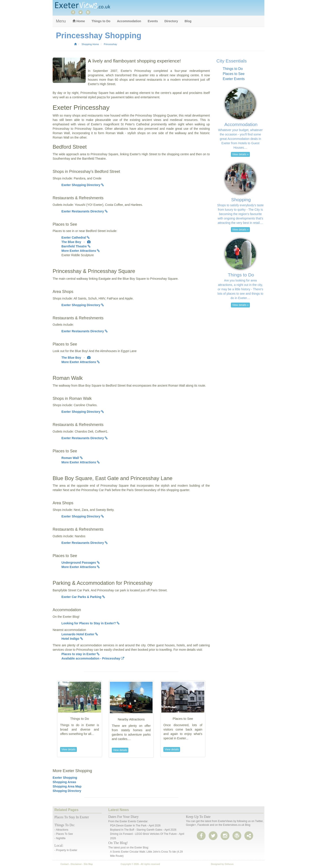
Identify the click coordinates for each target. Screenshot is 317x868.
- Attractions (61, 830)
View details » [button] (240, 154)
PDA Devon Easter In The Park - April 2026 (135, 826)
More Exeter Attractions (81, 251)
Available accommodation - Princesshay (93, 658)
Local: (59, 845)
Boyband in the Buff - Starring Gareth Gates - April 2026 (143, 830)
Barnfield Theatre (76, 246)
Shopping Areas (64, 782)
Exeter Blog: (142, 848)
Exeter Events (234, 79)
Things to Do (101, 21)
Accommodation (129, 21)
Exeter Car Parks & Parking (83, 597)
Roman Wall (72, 458)
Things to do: (65, 825)
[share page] (237, 836)
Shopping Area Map (67, 786)
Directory (171, 21)
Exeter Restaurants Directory (85, 211)
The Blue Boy (72, 242)
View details (68, 749)
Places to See (234, 74)
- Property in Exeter (66, 850)
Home (79, 21)
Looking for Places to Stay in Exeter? (90, 623)
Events (153, 21)
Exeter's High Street (101, 84)
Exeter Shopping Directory (83, 185)
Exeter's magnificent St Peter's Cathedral (120, 124)
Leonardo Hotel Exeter (80, 634)
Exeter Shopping (65, 778)
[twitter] (82, 12)
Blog (188, 21)
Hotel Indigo (72, 639)
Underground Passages (81, 563)
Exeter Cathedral (76, 238)
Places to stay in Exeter (80, 654)
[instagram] (89, 12)
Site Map (88, 864)
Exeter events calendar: (134, 821)
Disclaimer (76, 864)
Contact (65, 864)
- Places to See (64, 834)
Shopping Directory (67, 791)
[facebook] (74, 12)
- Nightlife (60, 838)
